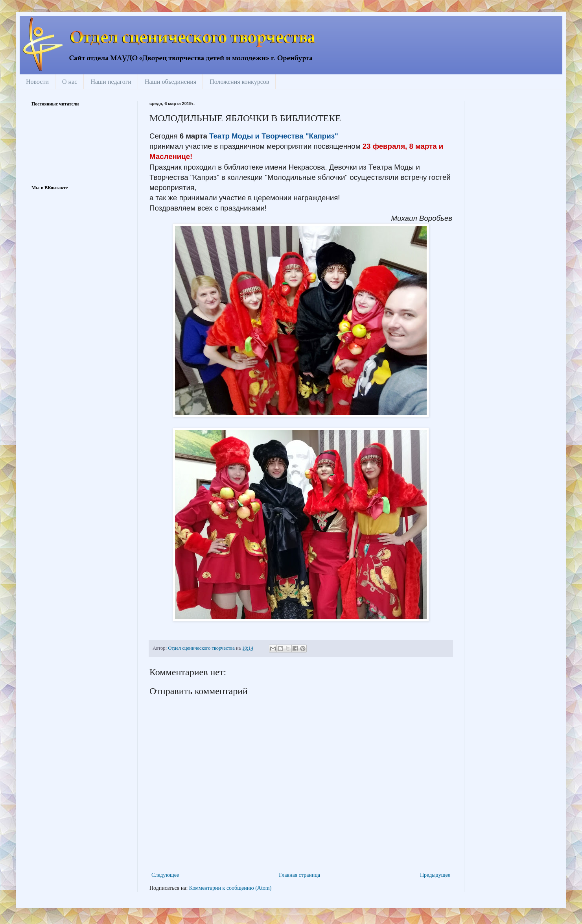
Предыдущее (435, 875)
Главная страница (299, 875)
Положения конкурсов (239, 82)
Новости (37, 82)
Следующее (165, 875)
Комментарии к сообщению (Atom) (230, 888)
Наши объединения (170, 82)
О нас (70, 82)
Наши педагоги (111, 82)
